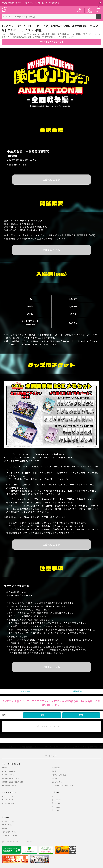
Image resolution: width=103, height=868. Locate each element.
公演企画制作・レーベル (10, 835)
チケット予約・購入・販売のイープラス (5, 10)
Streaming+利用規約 (8, 771)
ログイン (80, 12)
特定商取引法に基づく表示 (10, 778)
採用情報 (5, 828)
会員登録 (89, 12)
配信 (81, 715)
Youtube (57, 803)
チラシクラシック (7, 800)
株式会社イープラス (8, 821)
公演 (42, 715)
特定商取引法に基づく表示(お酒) (12, 782)
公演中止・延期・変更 (59, 775)
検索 (101, 18)
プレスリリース (7, 825)
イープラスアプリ (7, 796)
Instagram (58, 807)
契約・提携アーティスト (9, 832)
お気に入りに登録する (54, 42)
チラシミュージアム (8, 803)
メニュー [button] (98, 12)
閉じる (100, 3)
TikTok (57, 810)
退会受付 (54, 771)
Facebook (58, 800)
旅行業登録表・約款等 (9, 785)
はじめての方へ (57, 782)
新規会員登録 (56, 768)
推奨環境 (54, 778)
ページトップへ (51, 756)
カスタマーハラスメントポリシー (62, 785)
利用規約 (5, 768)
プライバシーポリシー (9, 775)
